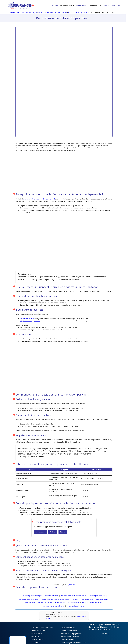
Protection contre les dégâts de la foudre (73, 596)
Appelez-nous (95, 5)
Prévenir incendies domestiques (83, 599)
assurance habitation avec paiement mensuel (39, 199)
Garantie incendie (74, 603)
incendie (37, 321)
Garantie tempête (30, 603)
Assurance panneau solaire (97, 596)
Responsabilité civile (27, 319)
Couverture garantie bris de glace (32, 596)
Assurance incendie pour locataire (29, 599)
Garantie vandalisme (102, 599)
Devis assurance (67, 5)
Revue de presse (37, 633)
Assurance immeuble (52, 596)
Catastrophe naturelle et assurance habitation (56, 599)
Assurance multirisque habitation (92, 603)
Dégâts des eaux (26, 321)
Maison (53, 532)
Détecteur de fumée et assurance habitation (52, 603)
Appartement (40, 532)
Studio (63, 532)
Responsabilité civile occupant (76, 606)
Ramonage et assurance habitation (53, 606)
